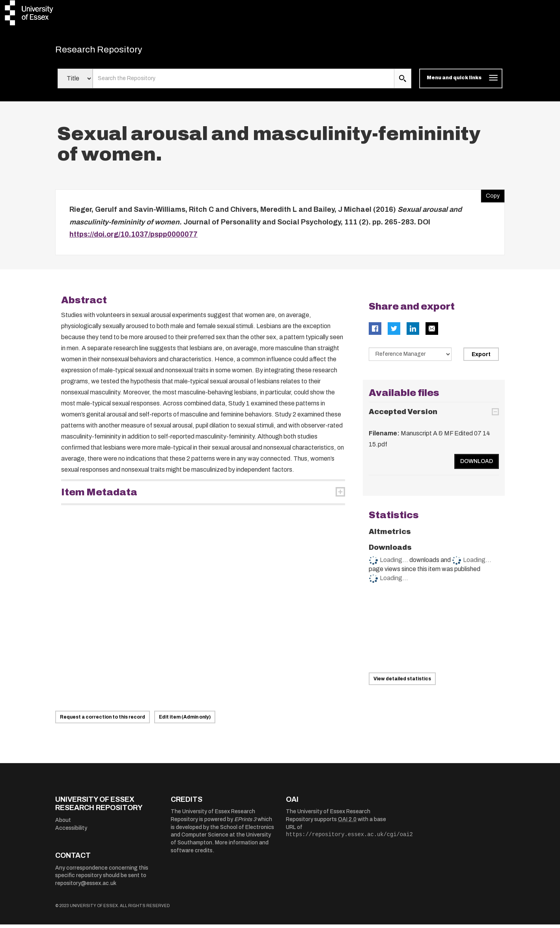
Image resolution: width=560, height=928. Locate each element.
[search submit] (403, 82)
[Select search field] (75, 82)
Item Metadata (99, 496)
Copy (490, 198)
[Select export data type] (410, 358)
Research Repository (111, 51)
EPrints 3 (245, 823)
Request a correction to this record (103, 721)
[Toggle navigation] (461, 82)
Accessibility (71, 832)
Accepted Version (403, 415)
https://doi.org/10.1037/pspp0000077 (133, 238)
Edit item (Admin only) (185, 721)
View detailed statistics (402, 682)
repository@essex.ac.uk (86, 887)
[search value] (244, 82)
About (63, 824)
